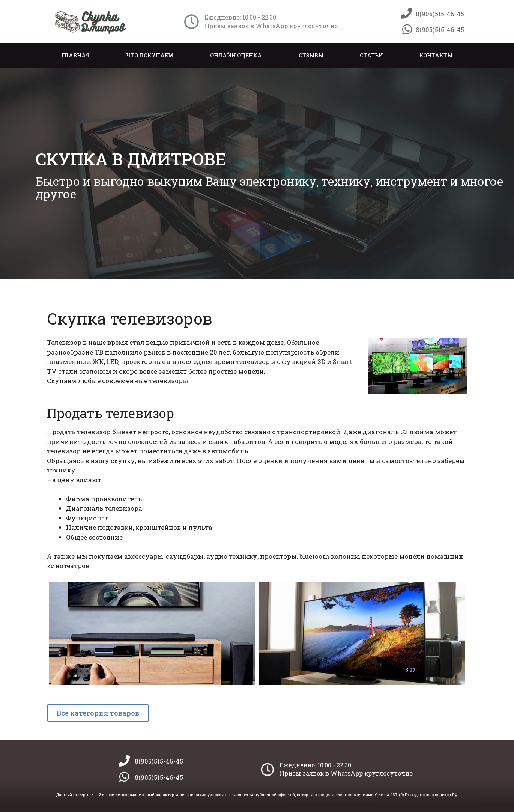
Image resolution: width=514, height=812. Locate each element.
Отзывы (311, 55)
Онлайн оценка (236, 55)
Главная (76, 55)
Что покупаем (150, 55)
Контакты (436, 55)
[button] (98, 713)
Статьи (371, 55)
